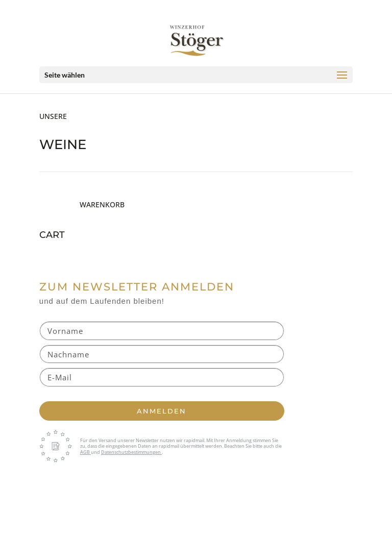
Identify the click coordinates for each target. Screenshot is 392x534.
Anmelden (162, 411)
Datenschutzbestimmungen (131, 452)
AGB (85, 452)
